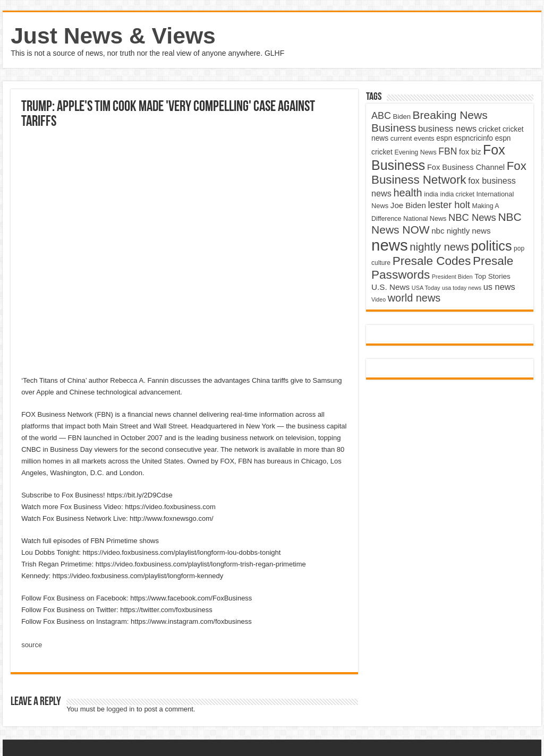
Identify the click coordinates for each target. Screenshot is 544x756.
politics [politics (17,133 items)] (492, 246)
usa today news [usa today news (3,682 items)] (462, 288)
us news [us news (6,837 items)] (499, 287)
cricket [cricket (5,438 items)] (490, 129)
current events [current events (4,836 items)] (413, 138)
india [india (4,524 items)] (431, 194)
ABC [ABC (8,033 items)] (381, 116)
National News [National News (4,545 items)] (425, 219)
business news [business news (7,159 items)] (447, 129)
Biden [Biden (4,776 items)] (402, 117)
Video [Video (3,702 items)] (379, 299)
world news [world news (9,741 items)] (414, 298)
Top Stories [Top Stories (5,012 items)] (492, 276)
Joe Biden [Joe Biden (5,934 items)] (408, 205)
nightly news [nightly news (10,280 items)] (439, 247)
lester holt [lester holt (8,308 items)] (449, 205)
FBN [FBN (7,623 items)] (448, 151)
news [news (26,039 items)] (389, 245)
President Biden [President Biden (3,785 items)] (452, 277)
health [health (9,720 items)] (407, 193)
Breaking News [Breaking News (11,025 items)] (450, 115)
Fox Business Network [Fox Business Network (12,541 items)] (449, 173)
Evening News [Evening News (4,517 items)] (415, 152)
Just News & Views (113, 36)
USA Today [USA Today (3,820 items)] (426, 288)
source (32, 645)
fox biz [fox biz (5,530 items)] (470, 152)
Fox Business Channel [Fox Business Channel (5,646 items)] (466, 167)
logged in (121, 709)
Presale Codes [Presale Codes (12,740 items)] (432, 261)
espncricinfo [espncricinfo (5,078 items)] (474, 138)
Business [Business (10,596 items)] (394, 128)
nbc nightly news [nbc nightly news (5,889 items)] (461, 231)
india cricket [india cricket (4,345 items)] (457, 194)
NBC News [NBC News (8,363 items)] (472, 217)
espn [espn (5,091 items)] (444, 138)
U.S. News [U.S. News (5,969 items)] (390, 287)
